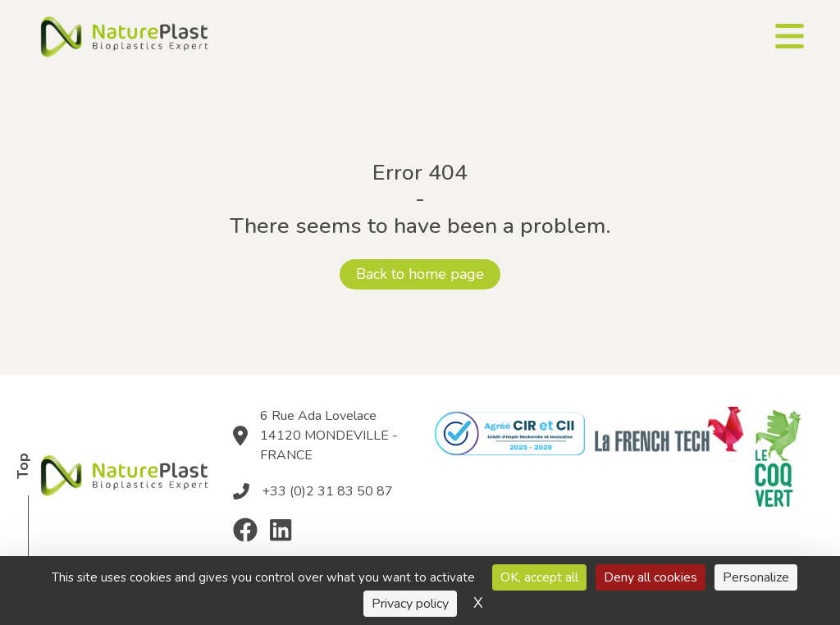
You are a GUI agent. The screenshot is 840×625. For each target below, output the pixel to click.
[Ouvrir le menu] (790, 36)
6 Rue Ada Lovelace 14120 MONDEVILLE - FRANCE (329, 436)
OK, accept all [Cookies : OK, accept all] (539, 577)
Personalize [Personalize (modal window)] (756, 577)
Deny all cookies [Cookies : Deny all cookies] (651, 577)
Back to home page (420, 274)
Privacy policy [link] (410, 604)
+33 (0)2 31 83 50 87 (327, 491)
